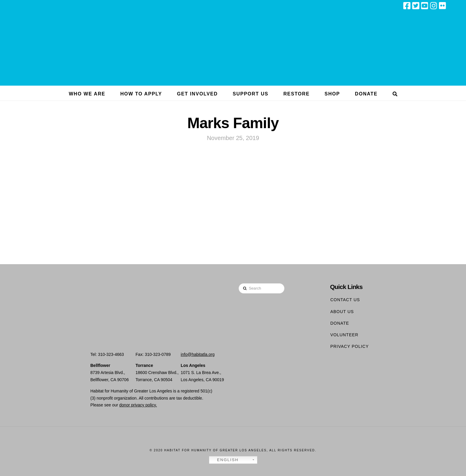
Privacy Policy (349, 346)
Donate (340, 323)
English (225, 460)
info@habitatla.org (198, 354)
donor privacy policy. (138, 405)
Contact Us (345, 300)
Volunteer (344, 335)
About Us (342, 312)
